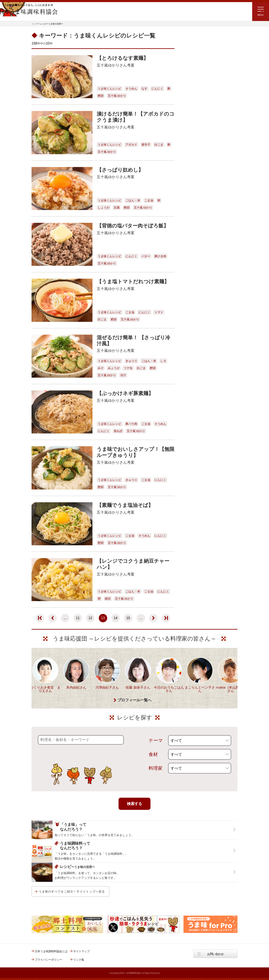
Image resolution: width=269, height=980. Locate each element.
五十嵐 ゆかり (117, 96)
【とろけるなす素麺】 (123, 58)
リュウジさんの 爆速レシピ (198, 93)
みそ (101, 368)
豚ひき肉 (160, 256)
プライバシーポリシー (48, 960)
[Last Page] (166, 618)
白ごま (159, 145)
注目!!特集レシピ (192, 68)
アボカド (131, 145)
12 (90, 618)
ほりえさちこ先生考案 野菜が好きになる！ (195, 120)
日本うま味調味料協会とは (51, 951)
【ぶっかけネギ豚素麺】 (125, 393)
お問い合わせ (215, 954)
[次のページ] (153, 618)
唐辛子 (146, 145)
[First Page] (40, 618)
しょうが (104, 207)
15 (128, 618)
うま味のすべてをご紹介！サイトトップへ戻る (72, 891)
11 (78, 618)
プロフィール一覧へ (134, 700)
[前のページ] (53, 618)
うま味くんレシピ (109, 89)
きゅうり (131, 361)
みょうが (114, 368)
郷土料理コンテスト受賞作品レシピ (204, 132)
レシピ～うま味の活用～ (201, 38)
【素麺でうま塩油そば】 (125, 505)
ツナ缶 (128, 368)
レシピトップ (190, 49)
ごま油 (149, 200)
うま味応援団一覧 (193, 143)
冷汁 (123, 375)
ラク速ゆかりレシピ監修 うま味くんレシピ (197, 81)
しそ (163, 361)
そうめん (131, 89)
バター (146, 256)
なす (144, 89)
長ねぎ (118, 431)
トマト (159, 312)
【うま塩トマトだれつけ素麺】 (133, 281)
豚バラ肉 (131, 424)
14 (116, 618)
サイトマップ (81, 951)
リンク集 (79, 960)
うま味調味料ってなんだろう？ (205, 156)
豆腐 (117, 207)
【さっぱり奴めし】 (120, 170)
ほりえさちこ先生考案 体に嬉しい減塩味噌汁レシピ (200, 106)
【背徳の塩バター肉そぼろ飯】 (133, 226)
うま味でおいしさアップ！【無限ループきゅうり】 (136, 452)
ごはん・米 (133, 200)
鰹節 (101, 96)
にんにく (157, 89)
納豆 (108, 599)
